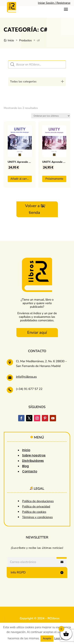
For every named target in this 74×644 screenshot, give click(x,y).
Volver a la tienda (35, 209)
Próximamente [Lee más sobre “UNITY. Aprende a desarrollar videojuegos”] (54, 179)
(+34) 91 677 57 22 (29, 389)
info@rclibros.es (26, 377)
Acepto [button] (47, 638)
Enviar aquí (37, 332)
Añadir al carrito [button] (20, 179)
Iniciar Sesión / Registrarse (54, 3)
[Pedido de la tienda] (51, 116)
